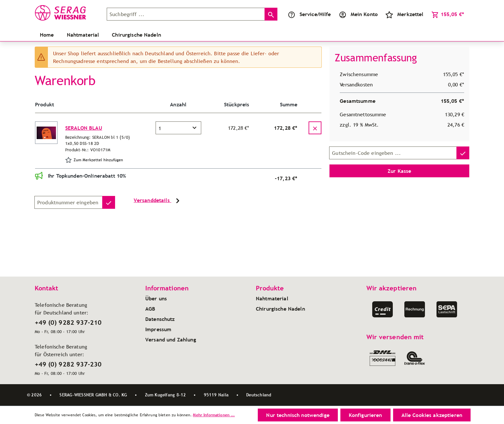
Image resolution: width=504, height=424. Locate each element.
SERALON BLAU (84, 128)
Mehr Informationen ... (214, 415)
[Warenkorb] (448, 14)
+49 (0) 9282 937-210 (68, 322)
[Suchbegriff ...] (186, 14)
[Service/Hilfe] (309, 14)
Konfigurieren (365, 415)
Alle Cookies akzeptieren (432, 415)
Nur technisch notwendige (298, 415)
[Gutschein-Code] (393, 153)
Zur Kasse (399, 171)
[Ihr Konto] (358, 14)
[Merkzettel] (405, 14)
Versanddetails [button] (158, 201)
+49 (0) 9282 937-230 (68, 364)
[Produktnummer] (68, 202)
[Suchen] (271, 14)
